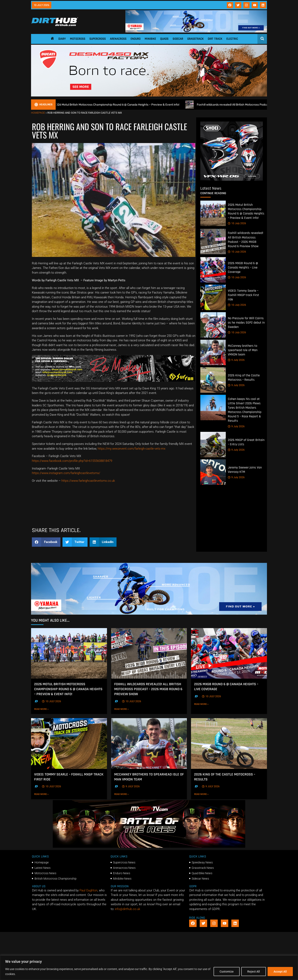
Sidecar (178, 39)
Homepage (38, 113)
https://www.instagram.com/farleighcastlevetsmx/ (66, 473)
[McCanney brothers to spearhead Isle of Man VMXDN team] (213, 352)
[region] (149, 968)
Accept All (280, 972)
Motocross (78, 39)
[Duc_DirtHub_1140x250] (149, 95)
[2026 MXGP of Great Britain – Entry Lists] (213, 444)
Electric (232, 39)
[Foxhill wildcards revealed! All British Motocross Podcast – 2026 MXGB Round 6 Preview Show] (213, 241)
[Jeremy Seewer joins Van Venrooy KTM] (213, 472)
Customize (227, 972)
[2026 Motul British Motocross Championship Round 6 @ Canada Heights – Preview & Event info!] (213, 213)
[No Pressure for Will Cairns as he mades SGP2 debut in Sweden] (213, 325)
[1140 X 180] (196, 31)
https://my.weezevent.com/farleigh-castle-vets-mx (132, 449)
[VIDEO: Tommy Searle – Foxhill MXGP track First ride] (213, 297)
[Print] (114, 381)
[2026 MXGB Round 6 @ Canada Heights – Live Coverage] (213, 270)
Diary (62, 39)
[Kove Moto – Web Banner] (114, 521)
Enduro (136, 39)
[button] (46, 542)
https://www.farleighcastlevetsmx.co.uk (88, 481)
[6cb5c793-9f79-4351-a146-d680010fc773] (232, 180)
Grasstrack (195, 39)
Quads (164, 39)
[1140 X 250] (149, 614)
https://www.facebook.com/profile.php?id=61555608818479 (72, 461)
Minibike (150, 39)
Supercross (98, 39)
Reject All (254, 972)
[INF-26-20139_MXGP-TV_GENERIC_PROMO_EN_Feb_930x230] (149, 847)
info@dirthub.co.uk (127, 909)
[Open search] (262, 39)
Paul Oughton (88, 890)
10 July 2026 (237, 223)
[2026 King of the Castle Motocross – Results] (213, 380)
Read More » (50, 709)
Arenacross (118, 39)
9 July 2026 (236, 360)
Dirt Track (215, 39)
